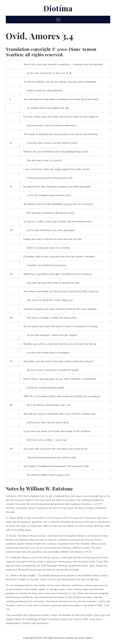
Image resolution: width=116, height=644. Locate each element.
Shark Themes (85, 638)
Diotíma (58, 8)
